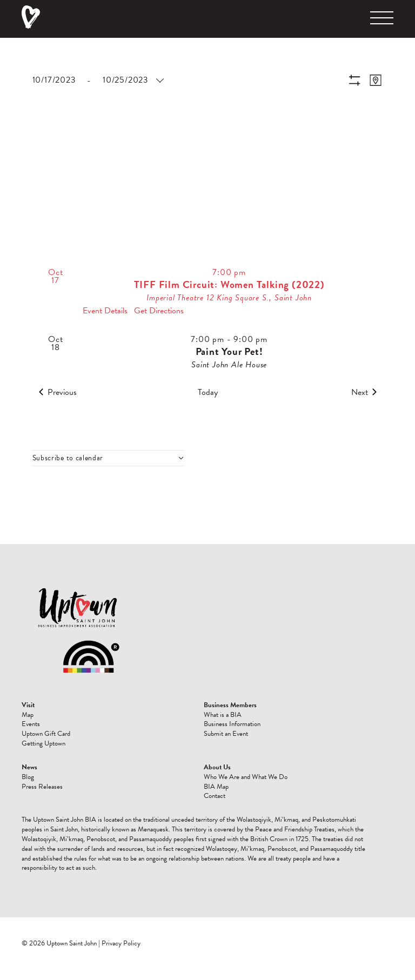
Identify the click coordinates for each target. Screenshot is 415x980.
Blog (28, 777)
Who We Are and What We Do (246, 777)
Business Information (232, 724)
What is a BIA (223, 715)
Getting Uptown (43, 743)
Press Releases (42, 787)
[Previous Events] (58, 392)
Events (31, 724)
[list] (208, 314)
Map (28, 715)
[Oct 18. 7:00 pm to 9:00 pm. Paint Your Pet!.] (208, 353)
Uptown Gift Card (46, 734)
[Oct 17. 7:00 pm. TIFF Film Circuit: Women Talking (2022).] (208, 292)
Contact (215, 796)
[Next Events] (364, 392)
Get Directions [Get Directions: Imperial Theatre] (159, 311)
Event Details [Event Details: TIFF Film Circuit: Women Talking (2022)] (105, 311)
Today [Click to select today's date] (208, 392)
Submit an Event (226, 734)
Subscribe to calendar (68, 458)
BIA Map (216, 787)
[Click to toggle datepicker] (98, 80)
